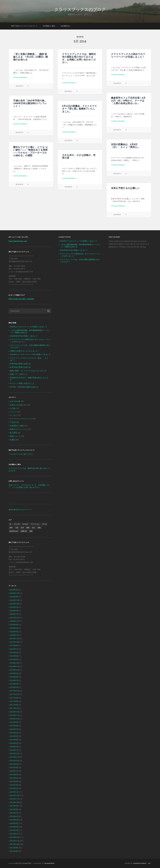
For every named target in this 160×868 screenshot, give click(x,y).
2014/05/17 (117, 130)
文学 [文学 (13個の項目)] (22, 528)
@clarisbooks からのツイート (20, 509)
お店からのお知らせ (18, 405)
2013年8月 (14, 851)
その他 (13, 408)
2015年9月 (14, 764)
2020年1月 (14, 635)
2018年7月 (14, 680)
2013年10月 (15, 844)
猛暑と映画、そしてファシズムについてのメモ (28, 371)
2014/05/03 (68, 187)
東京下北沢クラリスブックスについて (24, 26)
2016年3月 (14, 743)
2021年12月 (15, 618)
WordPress (49, 863)
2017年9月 (14, 698)
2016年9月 (14, 722)
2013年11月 (15, 841)
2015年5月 (14, 778)
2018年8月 (14, 677)
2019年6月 (14, 653)
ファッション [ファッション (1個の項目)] (35, 524)
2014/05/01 (117, 215)
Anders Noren (140, 863)
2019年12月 (15, 639)
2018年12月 (15, 663)
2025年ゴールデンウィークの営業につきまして (29, 327)
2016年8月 (14, 726)
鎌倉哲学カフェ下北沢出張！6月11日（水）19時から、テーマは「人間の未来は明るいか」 (128, 100)
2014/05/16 (19, 133)
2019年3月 (14, 656)
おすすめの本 (15, 401)
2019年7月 (14, 649)
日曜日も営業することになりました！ (25, 351)
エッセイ (13, 415)
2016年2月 (14, 747)
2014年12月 (15, 795)
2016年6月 (14, 733)
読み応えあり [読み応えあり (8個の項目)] (14, 531)
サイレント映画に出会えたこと (22, 383)
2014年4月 (14, 823)
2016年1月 (14, 750)
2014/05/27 (68, 91)
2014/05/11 (117, 174)
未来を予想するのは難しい (125, 188)
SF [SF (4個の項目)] (10, 524)
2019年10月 (15, 642)
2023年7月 (14, 607)
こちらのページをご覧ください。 (22, 454)
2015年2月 (14, 788)
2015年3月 (14, 785)
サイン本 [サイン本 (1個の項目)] (17, 524)
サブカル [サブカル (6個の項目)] (25, 524)
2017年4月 (14, 705)
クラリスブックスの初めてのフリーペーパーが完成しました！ (128, 55)
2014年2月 (14, 830)
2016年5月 (14, 736)
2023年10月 (15, 604)
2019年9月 (14, 645)
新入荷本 (13, 433)
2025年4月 (14, 590)
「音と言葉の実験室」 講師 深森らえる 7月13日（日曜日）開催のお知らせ (30, 57)
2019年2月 (14, 659)
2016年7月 (14, 729)
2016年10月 (15, 719)
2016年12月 (15, 712)
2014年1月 (14, 834)
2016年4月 (14, 740)
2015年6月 (14, 775)
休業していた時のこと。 (20, 374)
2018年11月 (15, 666)
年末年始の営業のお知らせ (20, 364)
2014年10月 (15, 802)
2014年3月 (14, 827)
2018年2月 (14, 687)
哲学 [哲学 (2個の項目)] (11, 528)
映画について (15, 436)
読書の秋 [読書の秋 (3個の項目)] (24, 531)
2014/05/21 (117, 83)
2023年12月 (15, 600)
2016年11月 (15, 715)
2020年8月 (14, 625)
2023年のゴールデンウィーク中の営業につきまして (30, 354)
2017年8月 (14, 701)
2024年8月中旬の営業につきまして (24, 336)
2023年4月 (14, 611)
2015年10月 (15, 761)
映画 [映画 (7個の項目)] (28, 528)
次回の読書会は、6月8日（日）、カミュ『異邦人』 (125, 146)
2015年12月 (15, 754)
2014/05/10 (19, 184)
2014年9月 (14, 806)
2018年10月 (15, 670)
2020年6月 (14, 628)
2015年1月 (14, 792)
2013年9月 (14, 848)
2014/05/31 (19, 86)
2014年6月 (14, 816)
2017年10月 (15, 694)
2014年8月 (14, 809)
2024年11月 (15, 593)
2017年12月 (15, 691)
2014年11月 (15, 799)
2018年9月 (14, 673)
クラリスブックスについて (20, 419)
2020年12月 (15, 621)
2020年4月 (14, 632)
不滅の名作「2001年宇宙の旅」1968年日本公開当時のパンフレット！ (30, 103)
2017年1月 (14, 708)
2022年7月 (14, 614)
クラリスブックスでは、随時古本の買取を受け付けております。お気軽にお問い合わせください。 (79, 58)
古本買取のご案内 (49, 26)
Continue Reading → (21, 77)
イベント (13, 412)
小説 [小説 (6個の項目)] (17, 528)
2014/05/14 (68, 141)
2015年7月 (14, 771)
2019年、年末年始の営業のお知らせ (24, 387)
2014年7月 (14, 813)
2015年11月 (15, 757)
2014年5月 (14, 820)
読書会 (13, 440)
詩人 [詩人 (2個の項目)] (34, 528)
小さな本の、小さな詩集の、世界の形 (79, 156)
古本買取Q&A (65, 26)
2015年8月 (14, 768)
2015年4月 (14, 782)
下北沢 (13, 422)
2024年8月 (14, 597)
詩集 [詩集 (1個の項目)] (39, 528)
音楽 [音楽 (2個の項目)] (31, 531)
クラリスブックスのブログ (80, 9)
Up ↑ (150, 863)
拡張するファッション (19, 429)
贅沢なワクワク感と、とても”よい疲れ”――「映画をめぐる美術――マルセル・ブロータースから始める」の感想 (31, 151)
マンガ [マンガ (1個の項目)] (44, 524)
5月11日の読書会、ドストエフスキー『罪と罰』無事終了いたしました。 (79, 109)
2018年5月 (14, 684)
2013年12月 (15, 837)
